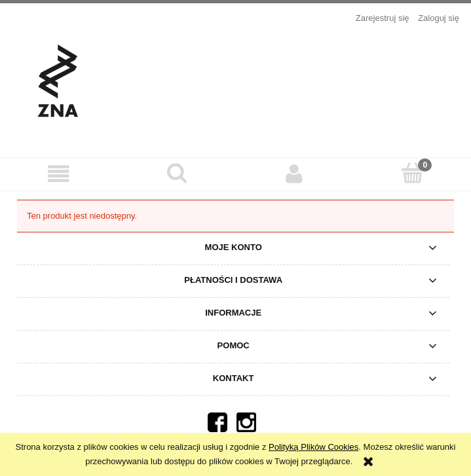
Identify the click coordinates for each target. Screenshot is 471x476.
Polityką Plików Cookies (313, 447)
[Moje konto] (295, 174)
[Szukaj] (177, 173)
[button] (59, 174)
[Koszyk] (412, 173)
